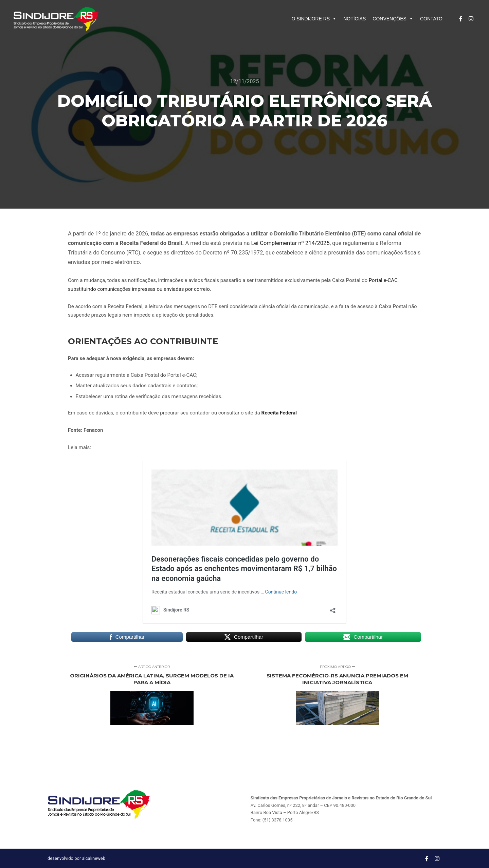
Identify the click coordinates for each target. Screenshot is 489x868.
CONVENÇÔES (393, 19)
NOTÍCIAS (355, 19)
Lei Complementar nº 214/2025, (291, 243)
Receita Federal (279, 413)
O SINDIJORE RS (314, 19)
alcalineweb (94, 858)
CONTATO (431, 19)
